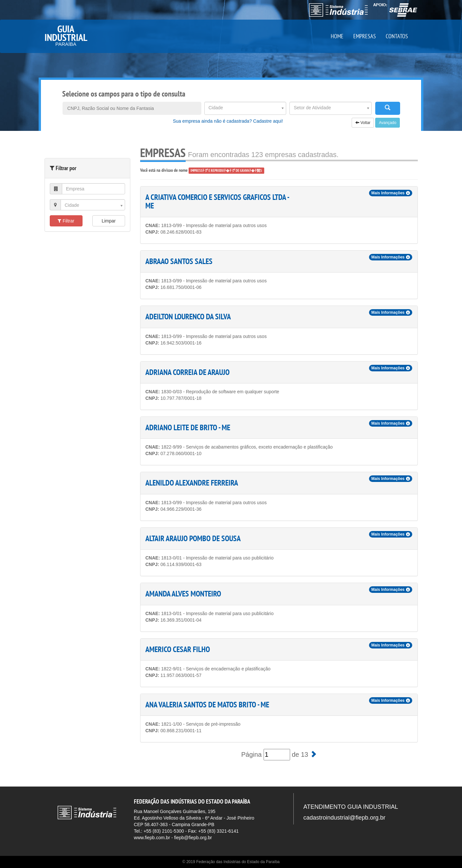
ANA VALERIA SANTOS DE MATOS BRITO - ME (207, 705)
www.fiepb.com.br (152, 838)
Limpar (109, 221)
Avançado (388, 123)
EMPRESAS (365, 36)
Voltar (363, 123)
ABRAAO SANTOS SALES (179, 261)
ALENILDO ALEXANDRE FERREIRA (192, 483)
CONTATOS (397, 36)
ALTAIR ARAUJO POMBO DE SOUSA (193, 538)
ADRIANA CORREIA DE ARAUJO (187, 372)
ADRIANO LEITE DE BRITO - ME (188, 427)
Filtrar (66, 221)
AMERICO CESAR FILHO (178, 649)
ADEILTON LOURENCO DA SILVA (188, 317)
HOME (337, 36)
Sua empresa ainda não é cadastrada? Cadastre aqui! (228, 121)
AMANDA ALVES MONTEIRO (183, 594)
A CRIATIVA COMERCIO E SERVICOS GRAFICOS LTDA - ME (217, 201)
